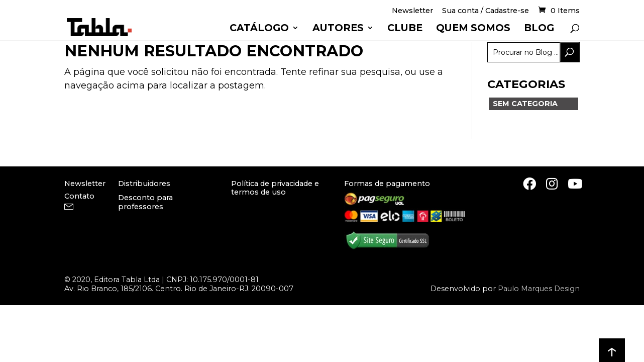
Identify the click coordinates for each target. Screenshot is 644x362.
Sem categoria (525, 104)
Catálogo (259, 29)
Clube (405, 29)
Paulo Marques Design (539, 289)
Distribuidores (144, 184)
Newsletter (412, 11)
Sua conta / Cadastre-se (486, 11)
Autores (338, 29)
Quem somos (473, 29)
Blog (539, 29)
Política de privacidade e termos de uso (275, 188)
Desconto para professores (145, 202)
